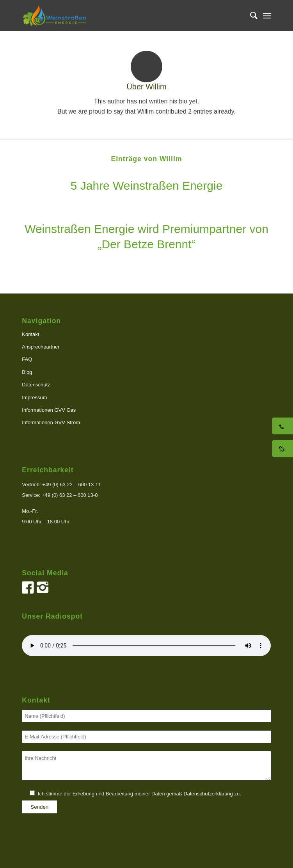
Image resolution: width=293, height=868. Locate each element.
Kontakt (30, 334)
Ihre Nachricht (146, 766)
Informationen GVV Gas (49, 410)
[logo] (122, 16)
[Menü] (267, 16)
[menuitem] (250, 16)
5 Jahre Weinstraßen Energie (147, 186)
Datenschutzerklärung (208, 794)
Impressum (34, 398)
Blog (27, 372)
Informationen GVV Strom (51, 422)
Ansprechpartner (41, 347)
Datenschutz (36, 385)
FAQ (27, 359)
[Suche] (250, 16)
